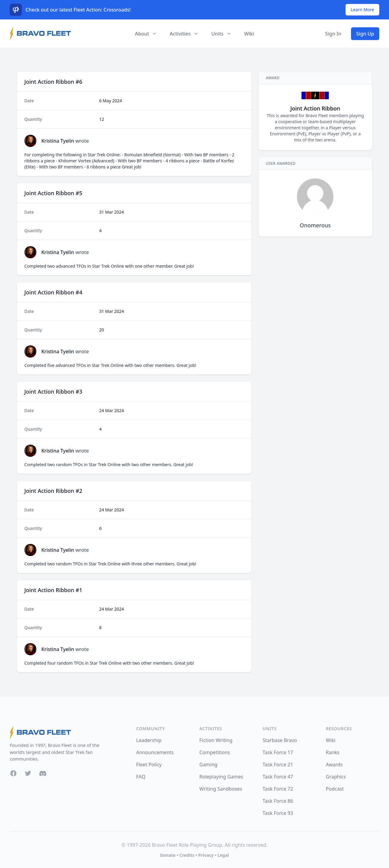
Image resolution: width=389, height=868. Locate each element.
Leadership (149, 740)
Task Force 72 (278, 789)
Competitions (215, 752)
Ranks (333, 752)
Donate (168, 855)
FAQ (141, 777)
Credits (187, 855)
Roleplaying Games (221, 777)
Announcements (155, 752)
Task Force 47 (278, 777)
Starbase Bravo (280, 740)
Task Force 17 (278, 752)
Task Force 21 (278, 765)
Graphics (336, 777)
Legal (223, 855)
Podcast (335, 789)
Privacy (206, 855)
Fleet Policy (149, 765)
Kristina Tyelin (58, 141)
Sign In (333, 34)
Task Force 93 (278, 813)
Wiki (249, 34)
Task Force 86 (278, 801)
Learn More (362, 10)
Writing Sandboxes (221, 789)
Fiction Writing (216, 740)
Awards (334, 765)
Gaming (208, 765)
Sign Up (365, 34)
